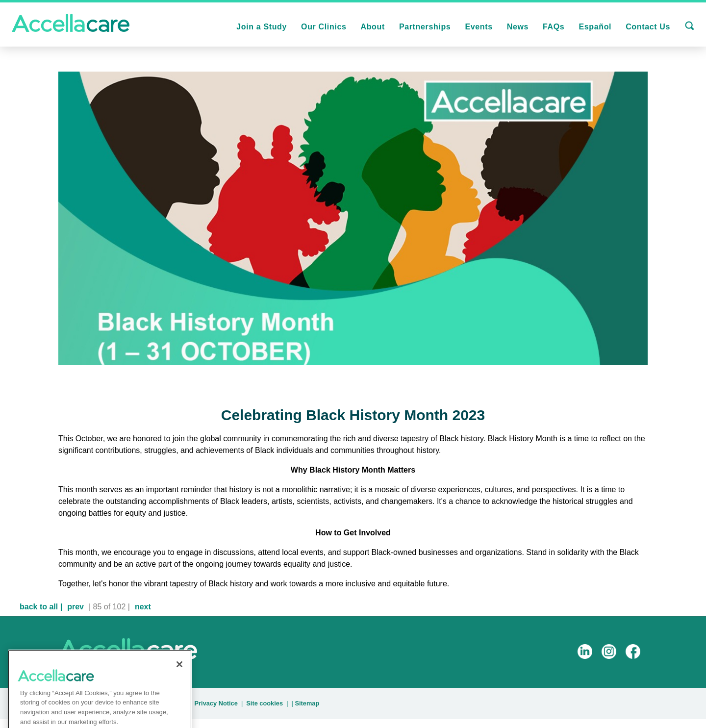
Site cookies (265, 703)
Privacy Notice (216, 703)
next (143, 607)
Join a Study (262, 27)
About (372, 27)
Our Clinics (324, 27)
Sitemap (307, 703)
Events (479, 27)
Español (595, 27)
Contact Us (648, 27)
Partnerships (425, 27)
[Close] (179, 673)
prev (76, 607)
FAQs (554, 27)
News (518, 27)
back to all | (41, 607)
